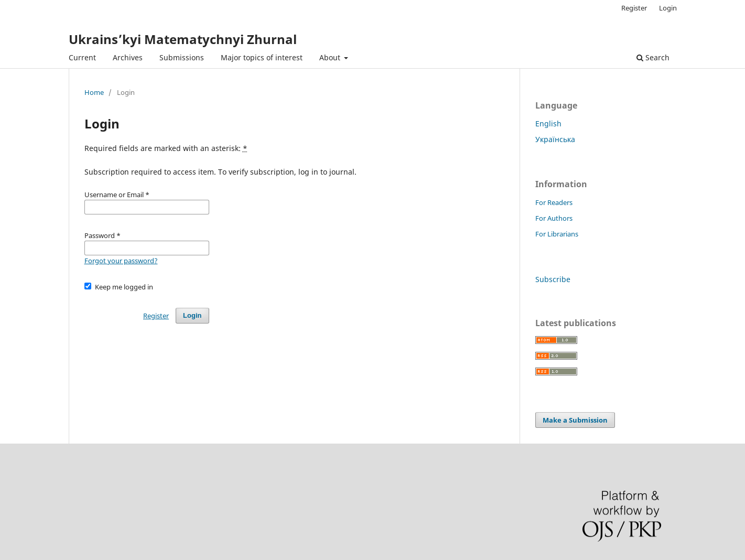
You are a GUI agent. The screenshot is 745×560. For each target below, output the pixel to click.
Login (668, 8)
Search (653, 57)
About (331, 57)
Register (634, 8)
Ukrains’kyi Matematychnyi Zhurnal (183, 39)
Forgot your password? (121, 261)
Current (82, 57)
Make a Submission (575, 420)
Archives (128, 57)
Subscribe (553, 279)
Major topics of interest (262, 57)
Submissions (182, 57)
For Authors (554, 218)
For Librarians (557, 234)
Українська (555, 139)
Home (94, 92)
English (548, 123)
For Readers (554, 202)
